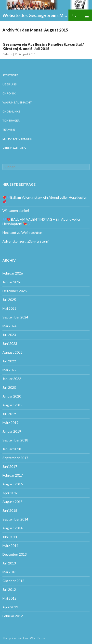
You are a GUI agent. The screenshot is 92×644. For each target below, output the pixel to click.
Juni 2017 (10, 466)
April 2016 (10, 493)
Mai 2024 (9, 326)
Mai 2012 (9, 598)
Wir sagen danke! (16, 210)
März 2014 (10, 546)
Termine (9, 129)
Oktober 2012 (13, 581)
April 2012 (10, 607)
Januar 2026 (12, 282)
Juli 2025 (9, 300)
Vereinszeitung (14, 148)
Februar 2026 (13, 273)
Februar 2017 (13, 475)
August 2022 (13, 352)
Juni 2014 (10, 537)
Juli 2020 (9, 387)
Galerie (7, 54)
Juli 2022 (9, 361)
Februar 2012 (13, 616)
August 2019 (13, 405)
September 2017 (15, 458)
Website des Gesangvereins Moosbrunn (35, 15)
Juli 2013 (9, 563)
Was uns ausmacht (17, 102)
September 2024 (15, 317)
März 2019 (10, 423)
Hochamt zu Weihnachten (22, 232)
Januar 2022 (12, 379)
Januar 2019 (12, 431)
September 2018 (15, 440)
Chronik (9, 93)
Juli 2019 (9, 414)
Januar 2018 (12, 449)
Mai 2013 (9, 572)
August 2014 (13, 528)
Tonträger (11, 120)
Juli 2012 (9, 589)
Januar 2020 (12, 396)
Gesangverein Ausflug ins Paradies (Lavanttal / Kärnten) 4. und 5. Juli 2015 (43, 46)
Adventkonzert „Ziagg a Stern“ (26, 241)
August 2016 (13, 484)
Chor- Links (11, 111)
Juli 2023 (9, 335)
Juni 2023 (10, 343)
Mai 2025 (9, 308)
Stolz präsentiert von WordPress (24, 638)
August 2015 (13, 502)
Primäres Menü (85, 15)
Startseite (10, 75)
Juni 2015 (10, 510)
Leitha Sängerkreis (17, 138)
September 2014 (15, 519)
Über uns (9, 84)
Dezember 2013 (15, 554)
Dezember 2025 (15, 291)
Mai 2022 (9, 370)
